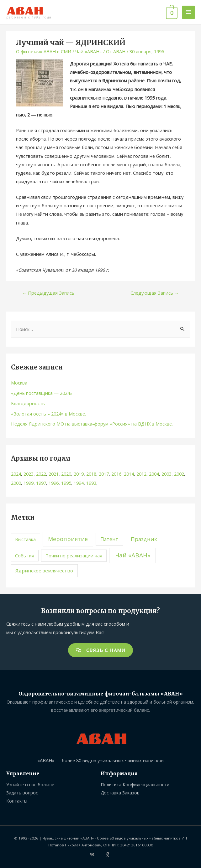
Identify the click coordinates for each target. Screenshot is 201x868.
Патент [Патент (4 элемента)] (109, 539)
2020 (66, 474)
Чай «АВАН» (89, 51)
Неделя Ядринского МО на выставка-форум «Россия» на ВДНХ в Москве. (92, 424)
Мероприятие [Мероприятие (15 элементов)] (68, 539)
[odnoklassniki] (108, 854)
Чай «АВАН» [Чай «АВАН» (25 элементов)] (133, 555)
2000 (16, 483)
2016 (116, 474)
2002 (179, 474)
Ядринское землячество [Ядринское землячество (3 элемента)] (44, 571)
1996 (54, 483)
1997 (41, 483)
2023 (29, 474)
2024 (16, 474)
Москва (19, 383)
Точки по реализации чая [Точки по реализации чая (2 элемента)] (74, 555)
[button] (101, 650)
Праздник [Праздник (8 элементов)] (144, 539)
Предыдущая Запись (48, 293)
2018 (91, 474)
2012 (141, 474)
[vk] (97, 854)
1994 (79, 483)
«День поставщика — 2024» (42, 393)
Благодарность (28, 403)
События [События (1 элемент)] (25, 556)
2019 (79, 474)
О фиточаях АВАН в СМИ (44, 51)
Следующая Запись (155, 293)
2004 (154, 474)
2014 (129, 474)
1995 (66, 483)
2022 (41, 474)
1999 (29, 483)
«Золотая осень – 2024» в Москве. (48, 414)
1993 (91, 483)
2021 (54, 474)
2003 (167, 474)
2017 (104, 474)
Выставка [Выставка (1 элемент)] (25, 539)
